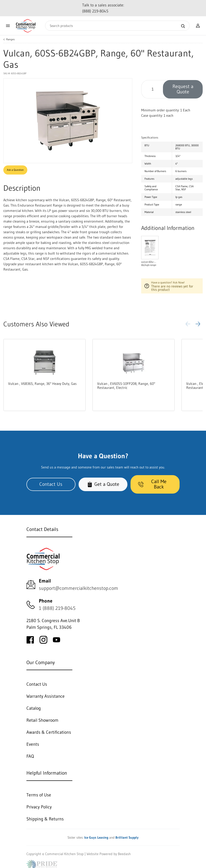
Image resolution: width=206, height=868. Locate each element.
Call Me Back (152, 484)
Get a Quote (103, 484)
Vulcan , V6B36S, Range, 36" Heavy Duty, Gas (42, 384)
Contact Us (51, 484)
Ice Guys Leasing (96, 837)
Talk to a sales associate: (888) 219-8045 (103, 8)
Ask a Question (15, 170)
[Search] (117, 26)
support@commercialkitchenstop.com (78, 588)
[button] (198, 324)
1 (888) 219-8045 (57, 608)
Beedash (124, 854)
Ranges (10, 39)
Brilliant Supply (127, 837)
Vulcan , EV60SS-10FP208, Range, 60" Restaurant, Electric (126, 386)
